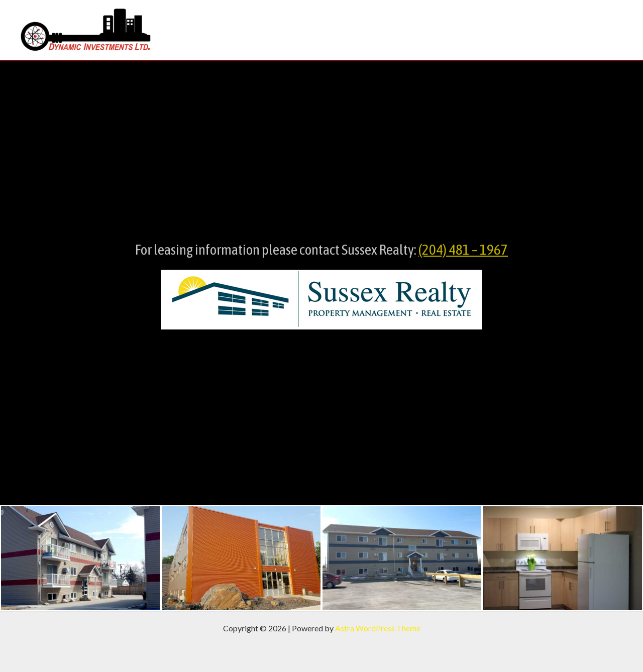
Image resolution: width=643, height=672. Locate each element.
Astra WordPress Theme (378, 628)
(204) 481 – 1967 (463, 253)
